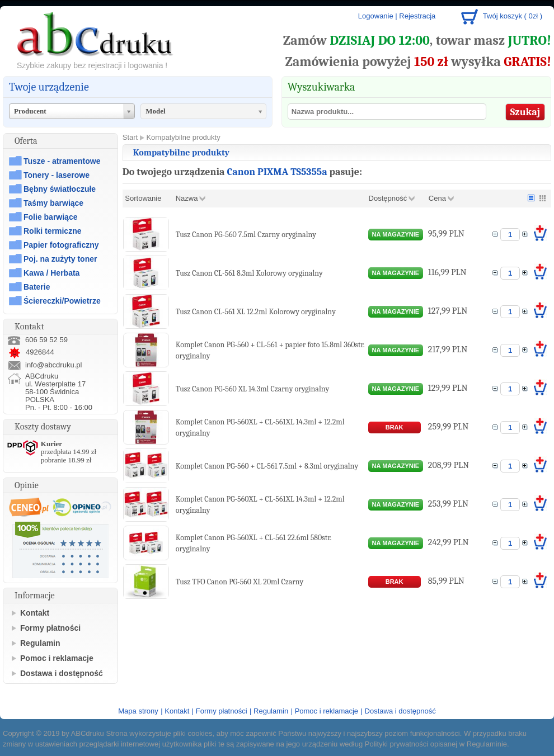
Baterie (37, 287)
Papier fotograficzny (61, 245)
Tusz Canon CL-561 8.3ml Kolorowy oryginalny (249, 273)
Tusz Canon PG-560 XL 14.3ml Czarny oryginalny (253, 389)
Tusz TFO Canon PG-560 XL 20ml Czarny (240, 582)
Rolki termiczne (52, 231)
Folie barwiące (50, 217)
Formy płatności (50, 628)
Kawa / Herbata (51, 273)
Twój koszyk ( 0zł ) (513, 16)
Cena (437, 198)
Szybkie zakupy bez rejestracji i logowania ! (92, 65)
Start (130, 137)
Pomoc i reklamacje (57, 658)
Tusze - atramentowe (62, 161)
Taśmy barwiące (53, 203)
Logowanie (376, 16)
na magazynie (396, 234)
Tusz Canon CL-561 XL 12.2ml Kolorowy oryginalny (256, 312)
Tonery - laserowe (57, 175)
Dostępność (388, 198)
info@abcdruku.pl (53, 365)
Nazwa (187, 198)
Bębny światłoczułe (60, 189)
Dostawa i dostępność (62, 673)
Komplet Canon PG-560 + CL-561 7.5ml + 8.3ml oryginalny (267, 466)
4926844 (31, 352)
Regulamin (40, 643)
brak (395, 427)
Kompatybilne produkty (183, 137)
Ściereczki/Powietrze (62, 301)
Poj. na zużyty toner (60, 259)
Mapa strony (138, 711)
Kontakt (35, 613)
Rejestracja (417, 16)
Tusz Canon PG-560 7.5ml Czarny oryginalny (246, 235)
